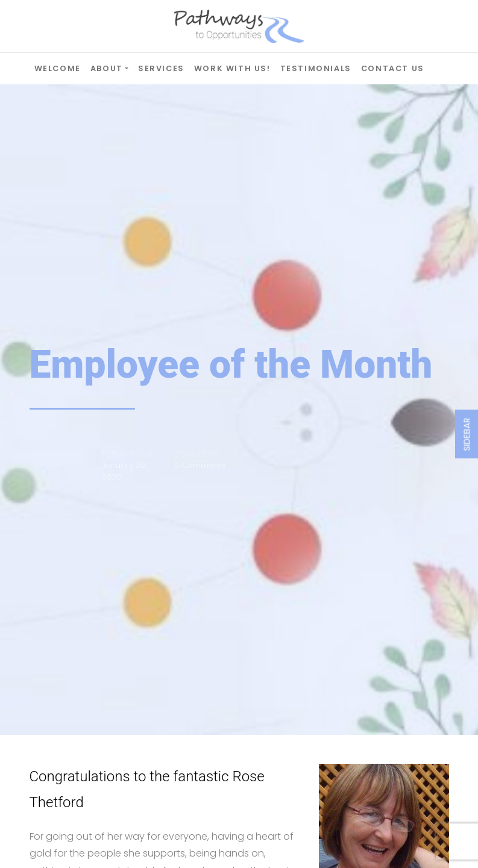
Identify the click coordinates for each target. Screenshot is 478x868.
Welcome (58, 68)
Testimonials (316, 68)
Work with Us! (232, 68)
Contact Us (393, 68)
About (107, 68)
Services (161, 68)
